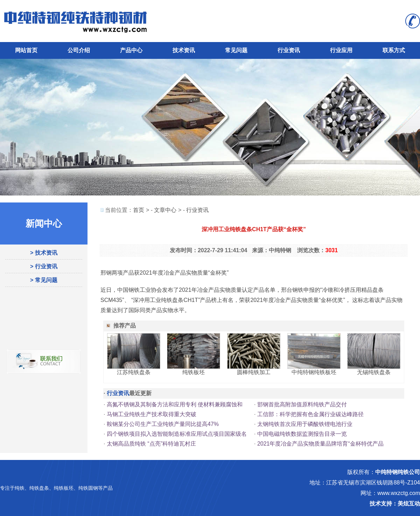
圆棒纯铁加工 (254, 372)
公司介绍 (79, 50)
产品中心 (131, 50)
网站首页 (26, 50)
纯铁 (20, 488)
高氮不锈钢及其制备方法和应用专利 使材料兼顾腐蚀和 (175, 404)
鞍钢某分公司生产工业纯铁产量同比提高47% (163, 424)
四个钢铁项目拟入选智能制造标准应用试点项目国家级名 (177, 434)
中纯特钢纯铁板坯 (314, 372)
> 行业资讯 (44, 266)
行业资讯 (289, 50)
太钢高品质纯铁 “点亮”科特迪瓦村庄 (151, 444)
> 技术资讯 (44, 253)
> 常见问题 (44, 280)
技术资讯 (184, 50)
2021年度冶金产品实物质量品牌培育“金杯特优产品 (320, 444)
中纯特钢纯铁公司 (398, 472)
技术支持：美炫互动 (395, 504)
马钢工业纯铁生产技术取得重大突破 (152, 414)
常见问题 (236, 50)
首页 (139, 210)
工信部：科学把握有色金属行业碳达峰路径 (310, 414)
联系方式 (394, 50)
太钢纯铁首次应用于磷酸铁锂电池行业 (305, 424)
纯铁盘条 (39, 488)
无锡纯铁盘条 (374, 372)
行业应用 (341, 50)
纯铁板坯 (194, 372)
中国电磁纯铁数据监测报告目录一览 (302, 434)
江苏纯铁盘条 (134, 372)
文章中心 (165, 210)
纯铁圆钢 (88, 488)
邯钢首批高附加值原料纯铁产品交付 (302, 404)
